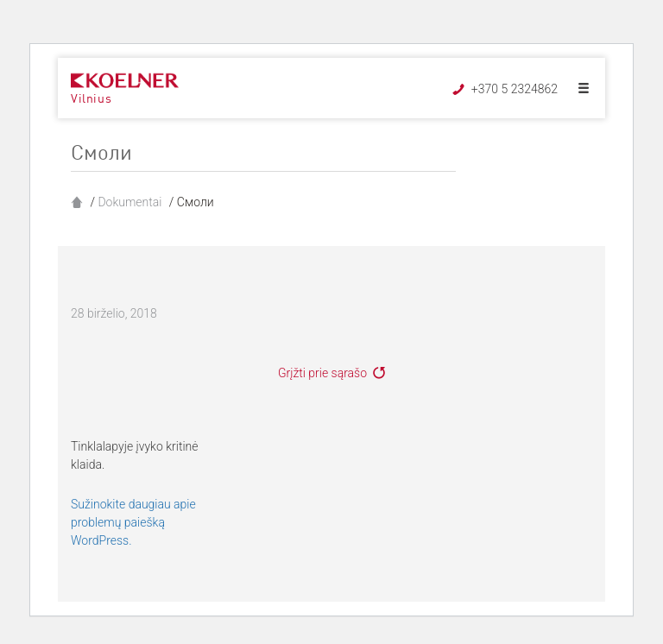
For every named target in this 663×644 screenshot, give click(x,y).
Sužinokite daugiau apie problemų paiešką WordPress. (133, 522)
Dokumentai (129, 202)
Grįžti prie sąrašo (322, 373)
